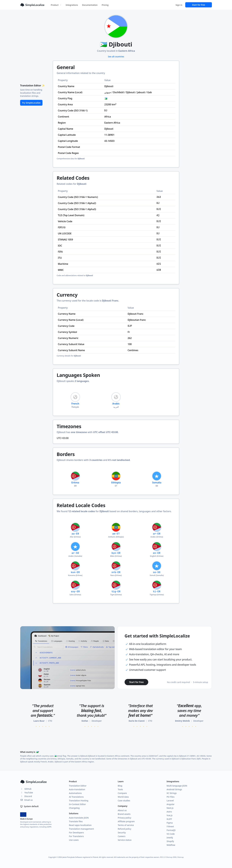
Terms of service (126, 825)
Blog (120, 786)
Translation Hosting (79, 801)
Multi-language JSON (177, 786)
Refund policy (125, 829)
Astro (169, 812)
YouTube (26, 793)
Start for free (199, 5)
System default (29, 806)
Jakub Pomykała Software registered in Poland (80, 857)
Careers (122, 836)
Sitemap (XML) (171, 857)
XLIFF (169, 819)
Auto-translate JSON (79, 818)
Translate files (76, 821)
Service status (125, 840)
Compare (122, 793)
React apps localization (80, 825)
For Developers (76, 833)
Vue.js (170, 815)
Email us (26, 800)
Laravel (170, 801)
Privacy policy (125, 818)
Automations (75, 793)
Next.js (170, 808)
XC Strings (172, 793)
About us (122, 810)
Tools (120, 789)
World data (123, 797)
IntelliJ (170, 838)
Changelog (74, 808)
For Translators (76, 836)
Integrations (72, 5)
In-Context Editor (77, 804)
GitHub (26, 789)
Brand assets (124, 814)
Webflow (171, 845)
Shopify (170, 841)
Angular (171, 804)
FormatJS (171, 830)
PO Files (171, 797)
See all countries (116, 57)
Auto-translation (77, 789)
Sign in (179, 5)
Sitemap (181, 857)
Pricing (105, 5)
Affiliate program (126, 821)
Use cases (74, 840)
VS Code (171, 834)
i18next (170, 826)
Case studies (124, 801)
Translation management (81, 829)
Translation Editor (78, 786)
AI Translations (76, 797)
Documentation (90, 5)
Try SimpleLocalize (31, 103)
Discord (26, 796)
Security (122, 833)
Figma (170, 823)
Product (56, 5)
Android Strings (174, 789)
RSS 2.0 (163, 857)
